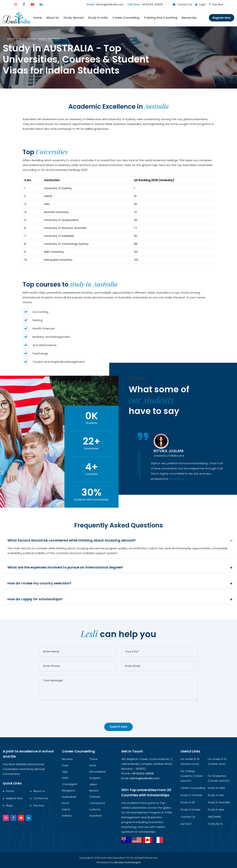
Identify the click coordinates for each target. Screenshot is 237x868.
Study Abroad (74, 18)
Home (37, 18)
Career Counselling (193, 788)
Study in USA (216, 795)
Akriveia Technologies (127, 862)
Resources (189, 18)
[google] (29, 818)
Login (202, 4)
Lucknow (95, 809)
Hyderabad (69, 797)
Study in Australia (219, 802)
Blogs (8, 806)
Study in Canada (191, 795)
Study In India (98, 18)
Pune (65, 765)
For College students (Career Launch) (192, 776)
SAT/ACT (186, 824)
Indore (66, 809)
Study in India (216, 788)
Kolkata (67, 816)
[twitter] (21, 818)
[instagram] (15, 4)
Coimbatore (97, 803)
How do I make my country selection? (39, 583)
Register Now (222, 18)
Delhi (65, 778)
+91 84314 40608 (152, 4)
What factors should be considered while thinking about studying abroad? (72, 540)
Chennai (95, 797)
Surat (93, 765)
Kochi (66, 803)
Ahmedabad (97, 772)
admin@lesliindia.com (110, 4)
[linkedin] (41, 4)
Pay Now (218, 4)
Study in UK (188, 802)
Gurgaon (95, 778)
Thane (93, 759)
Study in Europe (191, 810)
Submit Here (118, 727)
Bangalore (69, 791)
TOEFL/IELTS (215, 824)
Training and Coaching (161, 18)
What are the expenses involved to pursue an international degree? (65, 567)
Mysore (94, 791)
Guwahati (95, 816)
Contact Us (185, 4)
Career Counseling (126, 18)
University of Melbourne (169, 456)
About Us (53, 18)
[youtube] (32, 4)
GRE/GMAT (215, 817)
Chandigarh (70, 784)
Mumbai (67, 759)
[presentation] (68, 714)
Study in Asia (216, 810)
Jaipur (93, 784)
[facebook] (24, 4)
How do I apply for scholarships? (35, 599)
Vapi (65, 772)
